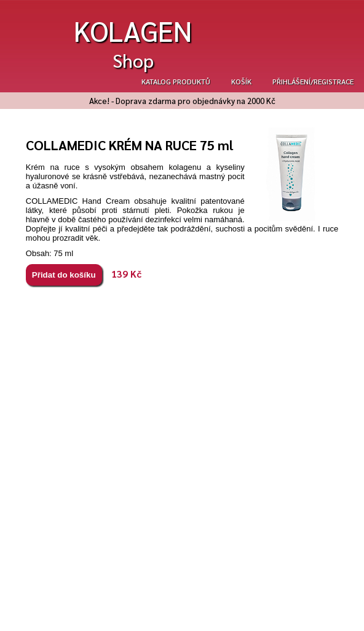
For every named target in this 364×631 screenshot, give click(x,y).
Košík (241, 81)
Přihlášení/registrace (313, 81)
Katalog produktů (176, 81)
